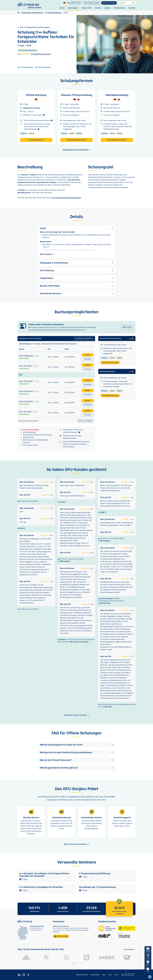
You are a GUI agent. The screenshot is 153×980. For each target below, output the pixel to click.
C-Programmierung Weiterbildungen (66, 198)
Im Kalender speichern (83, 338)
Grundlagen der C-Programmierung (97, 887)
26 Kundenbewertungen (41, 54)
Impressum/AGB (82, 975)
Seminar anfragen (109, 3)
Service (98, 8)
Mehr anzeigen (47, 254)
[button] (76, 745)
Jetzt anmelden (61, 936)
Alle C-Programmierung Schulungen (34, 27)
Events (107, 8)
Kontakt (132, 8)
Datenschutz (95, 975)
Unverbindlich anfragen (76, 140)
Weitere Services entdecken (77, 844)
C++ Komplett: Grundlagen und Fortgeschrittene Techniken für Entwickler (44, 875)
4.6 (24, 54)
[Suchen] (127, 3)
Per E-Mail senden (25, 67)
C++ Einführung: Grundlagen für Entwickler (41, 887)
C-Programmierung (53, 13)
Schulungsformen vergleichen (76, 150)
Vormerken (88, 359)
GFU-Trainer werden (92, 3)
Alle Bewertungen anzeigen (77, 715)
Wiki (110, 975)
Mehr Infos (127, 327)
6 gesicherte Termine (31, 108)
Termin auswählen (36, 140)
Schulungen (74, 8)
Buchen (88, 355)
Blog (104, 975)
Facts (116, 975)
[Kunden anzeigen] (130, 949)
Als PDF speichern (43, 67)
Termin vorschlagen (85, 421)
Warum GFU (87, 8)
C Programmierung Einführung (95, 873)
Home (62, 8)
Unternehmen (119, 8)
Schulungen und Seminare (32, 13)
